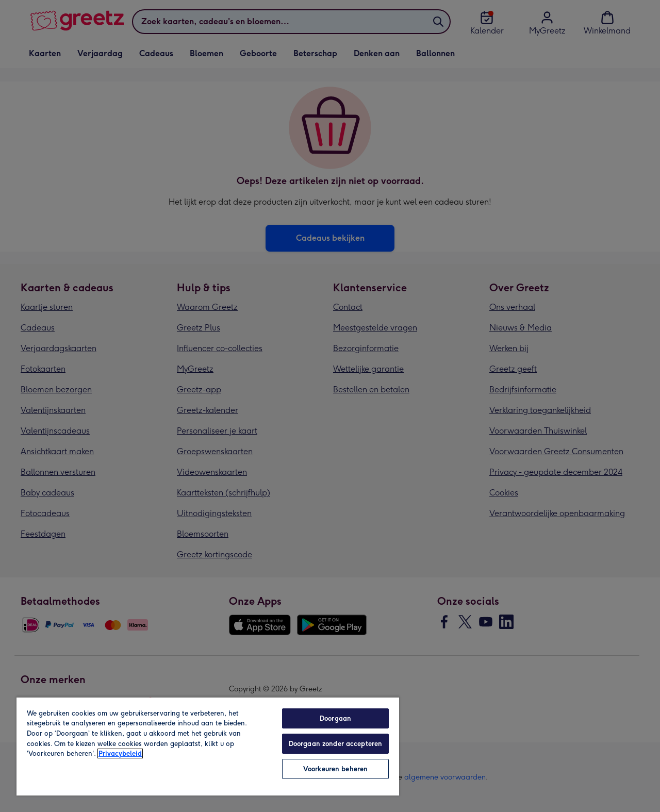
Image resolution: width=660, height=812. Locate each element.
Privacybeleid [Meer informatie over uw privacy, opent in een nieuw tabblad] (120, 753)
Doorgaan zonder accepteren (335, 744)
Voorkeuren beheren (335, 769)
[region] (208, 746)
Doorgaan (335, 718)
